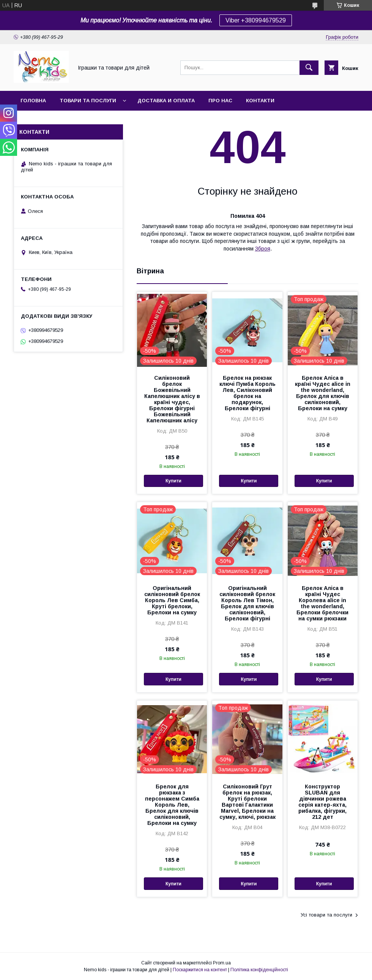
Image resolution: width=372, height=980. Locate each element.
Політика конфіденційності (259, 970)
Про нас (220, 101)
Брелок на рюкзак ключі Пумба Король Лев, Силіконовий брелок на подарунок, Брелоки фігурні (247, 393)
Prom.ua (222, 963)
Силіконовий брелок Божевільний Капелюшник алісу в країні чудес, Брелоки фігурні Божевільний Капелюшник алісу (172, 399)
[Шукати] (309, 68)
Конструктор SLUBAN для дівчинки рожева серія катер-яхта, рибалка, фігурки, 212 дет (322, 802)
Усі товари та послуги (326, 915)
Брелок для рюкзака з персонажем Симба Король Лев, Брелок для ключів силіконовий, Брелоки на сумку (172, 805)
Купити (173, 481)
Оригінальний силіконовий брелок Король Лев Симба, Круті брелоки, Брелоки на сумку (172, 600)
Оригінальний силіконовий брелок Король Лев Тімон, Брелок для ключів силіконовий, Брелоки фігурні (247, 603)
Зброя (263, 249)
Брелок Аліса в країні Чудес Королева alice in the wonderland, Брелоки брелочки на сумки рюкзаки (322, 603)
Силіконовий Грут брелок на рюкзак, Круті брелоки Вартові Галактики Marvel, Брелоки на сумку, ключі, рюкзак (247, 802)
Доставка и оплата (166, 101)
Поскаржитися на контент (200, 970)
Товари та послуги (88, 101)
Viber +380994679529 (256, 20)
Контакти (260, 101)
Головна (33, 101)
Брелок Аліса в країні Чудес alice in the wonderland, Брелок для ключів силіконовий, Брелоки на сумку (323, 393)
